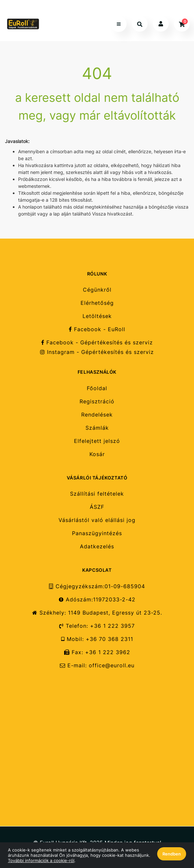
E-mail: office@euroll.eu (97, 665)
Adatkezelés (97, 547)
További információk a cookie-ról (41, 860)
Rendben (172, 854)
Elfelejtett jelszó (97, 441)
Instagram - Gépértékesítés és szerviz (97, 352)
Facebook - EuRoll (97, 329)
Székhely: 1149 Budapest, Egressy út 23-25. (97, 613)
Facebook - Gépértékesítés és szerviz (97, 343)
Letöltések (97, 316)
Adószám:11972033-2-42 (97, 600)
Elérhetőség (97, 303)
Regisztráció (97, 402)
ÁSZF (97, 507)
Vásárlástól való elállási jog (97, 520)
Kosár (97, 454)
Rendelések (97, 415)
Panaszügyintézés (97, 533)
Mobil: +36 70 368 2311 (97, 639)
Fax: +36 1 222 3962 (97, 652)
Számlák (97, 428)
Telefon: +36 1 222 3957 (97, 626)
